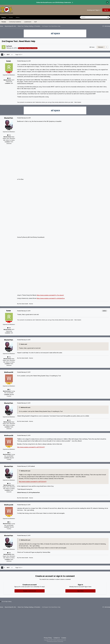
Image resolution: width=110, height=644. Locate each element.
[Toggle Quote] (20, 344)
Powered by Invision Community (55, 641)
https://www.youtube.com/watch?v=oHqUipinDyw (51, 298)
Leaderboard (28, 22)
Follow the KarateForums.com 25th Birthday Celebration (54, 2)
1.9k (9, 135)
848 (9, 78)
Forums (4, 22)
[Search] (89, 17)
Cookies (64, 638)
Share (92, 47)
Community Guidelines (15, 22)
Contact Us (57, 638)
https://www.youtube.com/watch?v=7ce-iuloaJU (50, 295)
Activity (11, 17)
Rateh (10, 46)
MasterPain (9, 118)
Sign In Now (80, 591)
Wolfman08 (9, 372)
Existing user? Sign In (94, 10)
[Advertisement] (55, 623)
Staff (35, 22)
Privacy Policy (48, 638)
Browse (4, 18)
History (18, 17)
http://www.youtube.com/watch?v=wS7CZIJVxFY (31, 447)
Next (8, 55)
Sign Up (106, 10)
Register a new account (30, 591)
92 (9, 389)
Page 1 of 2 (19, 55)
